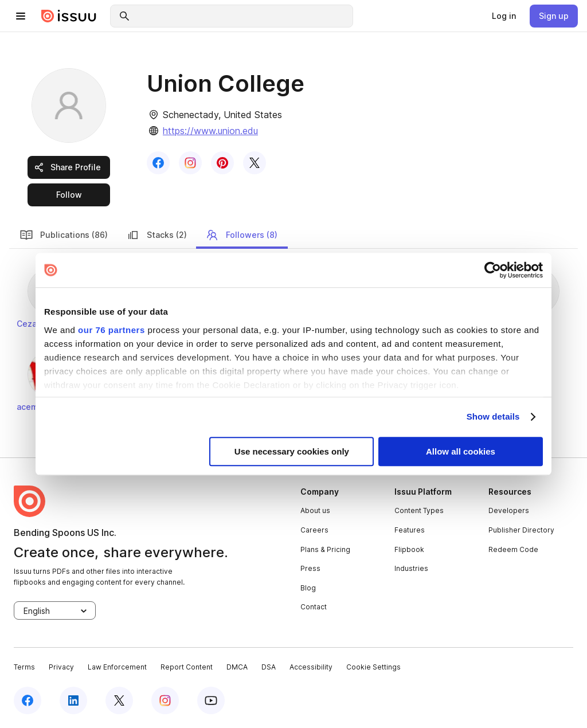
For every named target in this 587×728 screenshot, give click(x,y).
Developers (509, 510)
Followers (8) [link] (241, 235)
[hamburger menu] (21, 16)
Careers (314, 530)
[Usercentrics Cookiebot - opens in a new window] (493, 270)
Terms (24, 667)
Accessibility (311, 667)
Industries (411, 568)
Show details (493, 416)
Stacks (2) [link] (156, 235)
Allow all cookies (461, 451)
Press (310, 568)
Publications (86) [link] (64, 235)
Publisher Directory (521, 530)
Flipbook (409, 549)
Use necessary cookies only (292, 451)
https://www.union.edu (210, 131)
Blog (308, 588)
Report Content (187, 667)
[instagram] (165, 700)
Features (410, 530)
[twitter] (119, 700)
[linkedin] (73, 700)
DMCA (237, 667)
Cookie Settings (373, 667)
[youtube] (211, 700)
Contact (314, 607)
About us (315, 510)
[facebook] (28, 700)
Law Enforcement (117, 667)
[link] (504, 16)
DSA (269, 667)
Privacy (61, 667)
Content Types (419, 510)
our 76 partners (111, 330)
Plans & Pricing (325, 549)
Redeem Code (513, 549)
